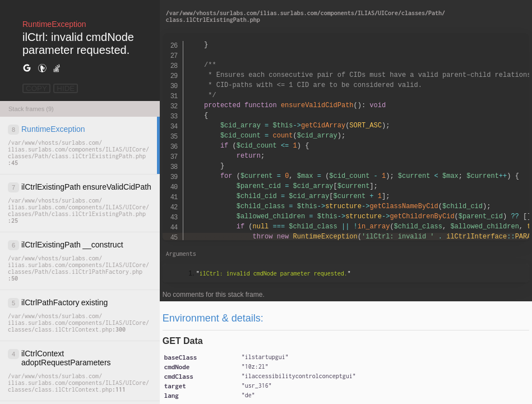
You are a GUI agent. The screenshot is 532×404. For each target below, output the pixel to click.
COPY (36, 88)
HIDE (66, 88)
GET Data (183, 341)
